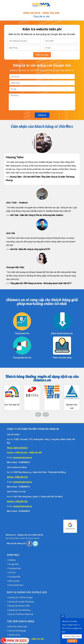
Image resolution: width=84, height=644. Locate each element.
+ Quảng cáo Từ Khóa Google (20, 597)
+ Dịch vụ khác (13, 581)
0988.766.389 (51, 13)
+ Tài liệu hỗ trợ (14, 635)
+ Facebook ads (14, 568)
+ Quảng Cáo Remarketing (19, 610)
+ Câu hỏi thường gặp (16, 631)
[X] (63, 616)
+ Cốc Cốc (11, 573)
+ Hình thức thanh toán (17, 627)
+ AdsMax (11, 560)
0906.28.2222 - (33, 13)
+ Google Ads (13, 564)
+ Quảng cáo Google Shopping (20, 602)
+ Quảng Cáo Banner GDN (18, 606)
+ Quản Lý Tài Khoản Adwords (20, 614)
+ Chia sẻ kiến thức (15, 585)
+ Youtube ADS (14, 577)
